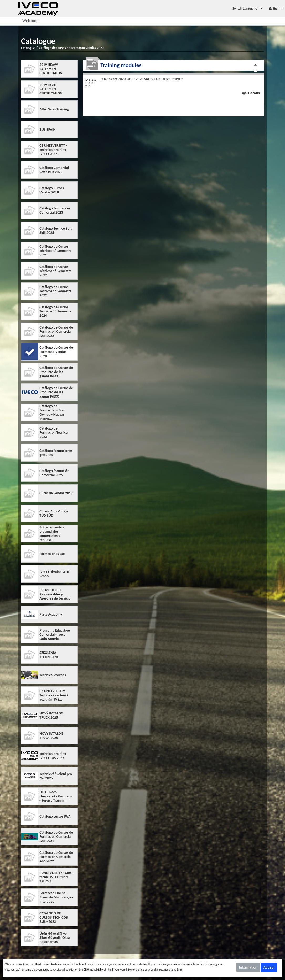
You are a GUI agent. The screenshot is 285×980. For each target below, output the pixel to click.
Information (248, 967)
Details (254, 93)
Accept (269, 967)
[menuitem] (248, 9)
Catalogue (28, 48)
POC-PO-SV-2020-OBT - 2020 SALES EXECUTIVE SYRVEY (142, 79)
